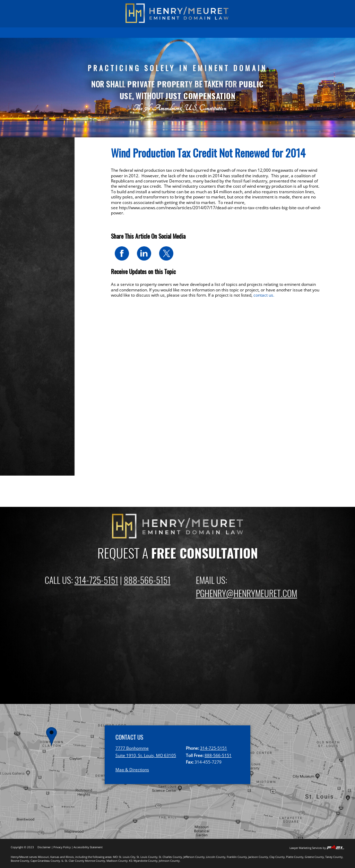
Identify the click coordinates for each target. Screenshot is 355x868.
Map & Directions (132, 770)
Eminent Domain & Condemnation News (54, 282)
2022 (23, 398)
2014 (23, 469)
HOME (54, 32)
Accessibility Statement (88, 847)
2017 (23, 442)
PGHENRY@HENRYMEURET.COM (246, 593)
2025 (23, 371)
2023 (23, 389)
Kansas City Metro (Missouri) (48, 312)
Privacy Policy (62, 847)
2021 (23, 407)
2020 (23, 415)
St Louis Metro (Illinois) (42, 303)
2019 (23, 424)
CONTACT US (296, 32)
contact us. (264, 295)
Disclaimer (44, 847)
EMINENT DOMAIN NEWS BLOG (251, 32)
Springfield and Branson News (49, 330)
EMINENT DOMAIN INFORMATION (126, 32)
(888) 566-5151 (301, 7)
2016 (23, 451)
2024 (23, 380)
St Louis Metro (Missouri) (44, 294)
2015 (23, 460)
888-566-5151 (147, 580)
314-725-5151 (96, 580)
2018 (23, 433)
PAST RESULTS (79, 32)
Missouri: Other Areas (41, 339)
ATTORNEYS (207, 32)
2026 (23, 362)
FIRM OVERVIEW (176, 32)
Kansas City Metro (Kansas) (46, 321)
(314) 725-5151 (52, 7)
